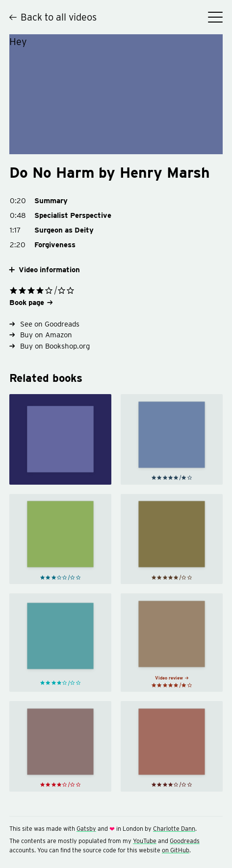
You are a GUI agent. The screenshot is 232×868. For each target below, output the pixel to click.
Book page (31, 303)
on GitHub (176, 850)
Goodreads (185, 841)
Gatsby (86, 829)
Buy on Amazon (41, 335)
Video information (45, 270)
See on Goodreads (45, 324)
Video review (172, 678)
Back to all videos (53, 17)
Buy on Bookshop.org (50, 346)
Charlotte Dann (174, 829)
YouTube (145, 841)
